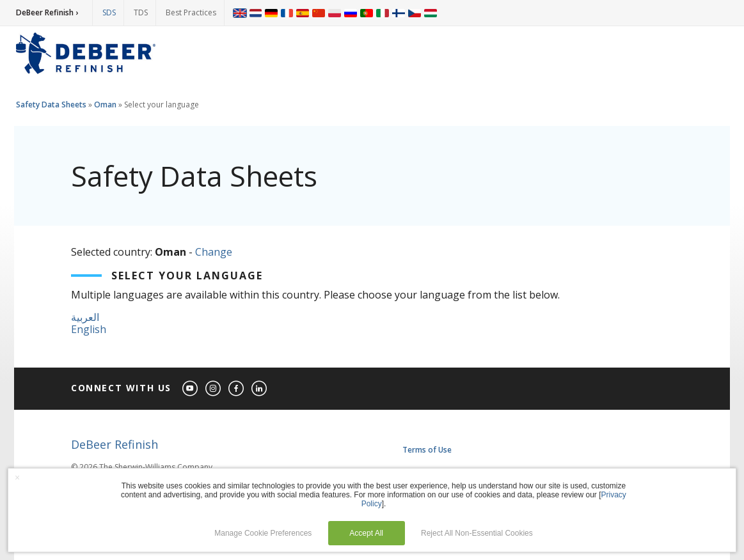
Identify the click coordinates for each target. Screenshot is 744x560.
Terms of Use (427, 450)
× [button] (17, 478)
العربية (85, 317)
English (89, 329)
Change (214, 252)
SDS (109, 12)
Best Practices (191, 12)
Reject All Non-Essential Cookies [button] (477, 533)
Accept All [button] (366, 533)
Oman (105, 105)
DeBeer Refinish (115, 444)
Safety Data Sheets (51, 105)
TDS (141, 12)
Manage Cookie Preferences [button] (263, 533)
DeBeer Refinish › (47, 12)
